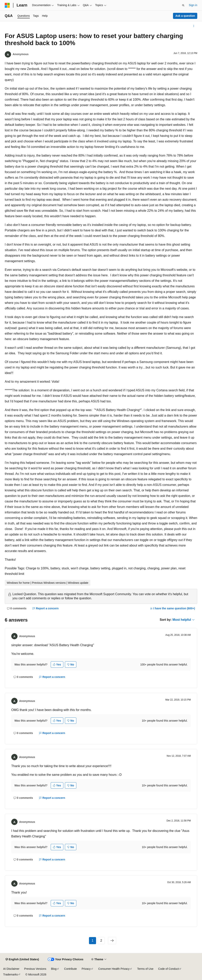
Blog (54, 969)
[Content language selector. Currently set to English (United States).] (22, 960)
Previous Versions (35, 969)
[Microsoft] (7, 5)
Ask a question (185, 16)
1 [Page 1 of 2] (93, 941)
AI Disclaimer (11, 969)
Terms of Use (145, 969)
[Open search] (183, 5)
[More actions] (194, 26)
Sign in (193, 5)
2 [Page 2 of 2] (101, 941)
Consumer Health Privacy (114, 969)
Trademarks (10, 974)
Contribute (71, 969)
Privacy (86, 969)
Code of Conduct (169, 969)
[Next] (112, 941)
